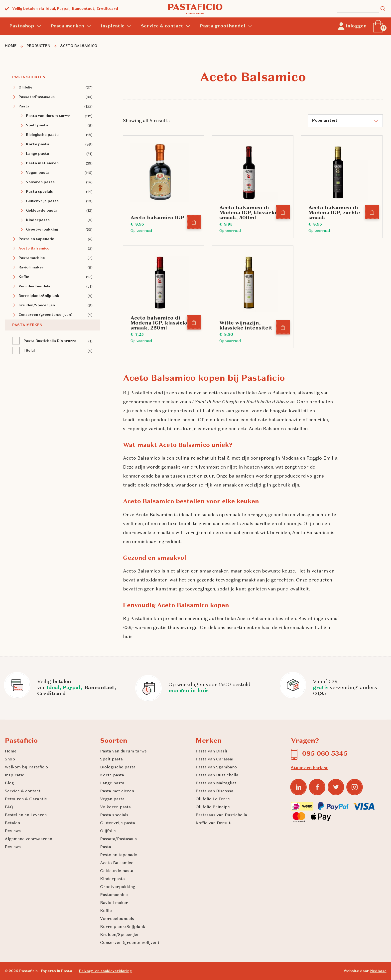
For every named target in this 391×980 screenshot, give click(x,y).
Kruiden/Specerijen (37, 305)
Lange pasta (38, 154)
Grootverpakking (42, 230)
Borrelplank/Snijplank (39, 296)
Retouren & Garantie (26, 799)
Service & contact (162, 26)
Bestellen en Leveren (26, 815)
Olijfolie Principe (213, 807)
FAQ (9, 807)
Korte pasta (38, 144)
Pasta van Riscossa (214, 791)
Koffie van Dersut (213, 823)
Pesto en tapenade (36, 239)
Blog (9, 783)
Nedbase (378, 971)
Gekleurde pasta (42, 211)
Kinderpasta (38, 220)
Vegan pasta (38, 173)
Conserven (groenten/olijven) (45, 315)
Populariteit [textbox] (325, 121)
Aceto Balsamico (34, 248)
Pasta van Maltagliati (217, 783)
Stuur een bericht (310, 768)
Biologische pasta (42, 135)
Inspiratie (113, 26)
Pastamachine (32, 258)
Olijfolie (25, 87)
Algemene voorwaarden (28, 839)
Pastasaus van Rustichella (221, 815)
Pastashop (22, 26)
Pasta (24, 106)
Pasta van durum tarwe (48, 116)
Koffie (24, 277)
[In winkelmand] (194, 222)
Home (11, 751)
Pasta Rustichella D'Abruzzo (50, 341)
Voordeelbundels (34, 286)
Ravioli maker (31, 267)
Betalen (12, 823)
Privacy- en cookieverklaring (105, 971)
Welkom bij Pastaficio (26, 767)
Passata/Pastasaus (37, 97)
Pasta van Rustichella (217, 775)
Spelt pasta (37, 125)
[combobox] (345, 121)
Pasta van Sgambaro (216, 767)
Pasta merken (67, 26)
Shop (10, 759)
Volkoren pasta (40, 182)
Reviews (13, 831)
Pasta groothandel (222, 26)
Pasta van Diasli (211, 751)
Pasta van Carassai (214, 759)
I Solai (29, 351)
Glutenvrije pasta (42, 201)
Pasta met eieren (42, 163)
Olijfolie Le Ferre (213, 799)
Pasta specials (39, 192)
